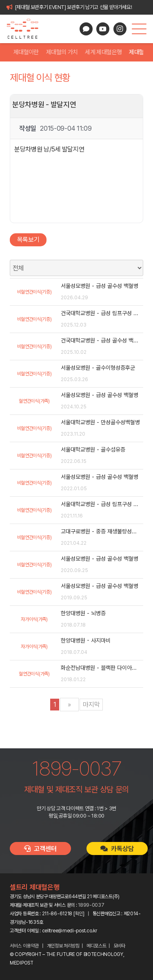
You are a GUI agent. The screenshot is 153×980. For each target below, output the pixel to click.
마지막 (91, 705)
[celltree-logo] (26, 29)
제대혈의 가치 (62, 52)
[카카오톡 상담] (86, 29)
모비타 (119, 946)
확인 (79, 914)
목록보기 (28, 240)
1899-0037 (91, 905)
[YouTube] (103, 29)
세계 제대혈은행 (103, 52)
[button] (139, 29)
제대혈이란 (26, 52)
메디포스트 (96, 946)
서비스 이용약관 (24, 946)
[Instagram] (120, 29)
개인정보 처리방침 (63, 946)
